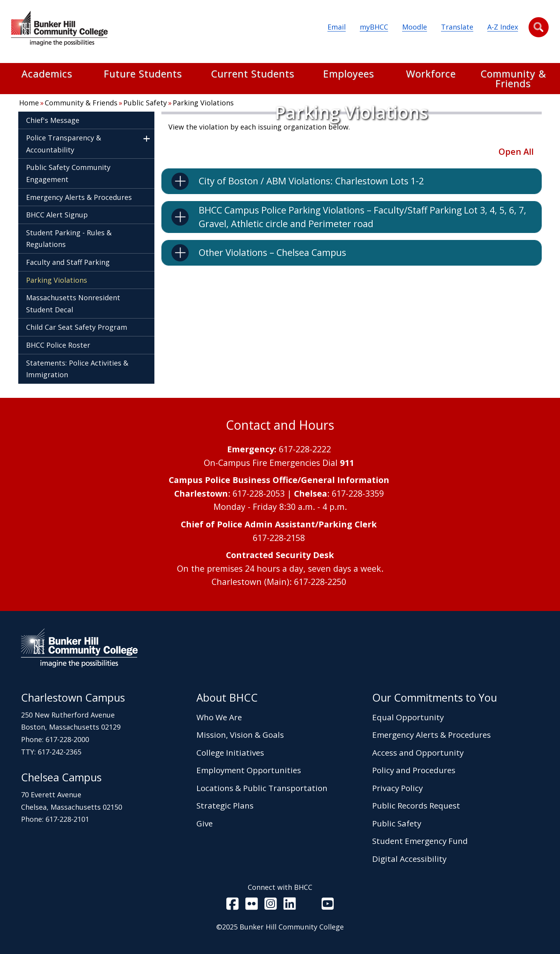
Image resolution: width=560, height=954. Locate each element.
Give (205, 823)
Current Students (253, 74)
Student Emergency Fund (420, 841)
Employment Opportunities (249, 770)
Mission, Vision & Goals (240, 735)
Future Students (143, 74)
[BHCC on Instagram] (271, 905)
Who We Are (219, 717)
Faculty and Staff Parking (68, 262)
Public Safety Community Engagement (68, 173)
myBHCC (374, 27)
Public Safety (145, 103)
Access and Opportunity (418, 753)
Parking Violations (203, 103)
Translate (457, 27)
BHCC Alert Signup (57, 215)
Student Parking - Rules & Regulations (69, 239)
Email (337, 27)
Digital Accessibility (409, 859)
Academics (47, 74)
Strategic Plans (225, 805)
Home (29, 103)
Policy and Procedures (414, 770)
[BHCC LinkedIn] (290, 905)
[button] (539, 27)
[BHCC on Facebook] (233, 905)
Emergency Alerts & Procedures (79, 197)
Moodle (415, 27)
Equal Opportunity (408, 717)
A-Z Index (503, 27)
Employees (349, 74)
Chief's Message (53, 120)
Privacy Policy (397, 788)
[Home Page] (59, 30)
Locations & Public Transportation (262, 788)
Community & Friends (513, 79)
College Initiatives (230, 753)
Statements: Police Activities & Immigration (77, 369)
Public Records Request (416, 805)
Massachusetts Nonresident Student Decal (73, 304)
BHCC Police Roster (58, 345)
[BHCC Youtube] (328, 905)
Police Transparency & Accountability (64, 144)
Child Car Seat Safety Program (77, 327)
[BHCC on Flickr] (252, 905)
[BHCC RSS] (309, 905)
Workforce (431, 74)
